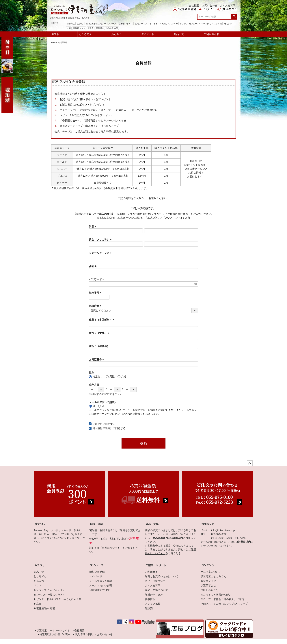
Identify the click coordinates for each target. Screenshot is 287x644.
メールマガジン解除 (101, 585)
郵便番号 (96, 293)
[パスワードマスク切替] (195, 284)
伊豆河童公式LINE (100, 590)
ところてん (85, 34)
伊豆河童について (211, 572)
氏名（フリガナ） (101, 240)
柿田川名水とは (210, 590)
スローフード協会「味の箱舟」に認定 (222, 599)
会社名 (93, 266)
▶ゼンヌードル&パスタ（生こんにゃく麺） (59, 599)
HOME (54, 42)
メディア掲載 (153, 604)
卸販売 (149, 608)
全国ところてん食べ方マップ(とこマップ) (224, 604)
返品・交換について (156, 590)
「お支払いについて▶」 (58, 538)
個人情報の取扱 (84, 634)
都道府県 (96, 306)
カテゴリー (41, 565)
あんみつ (116, 34)
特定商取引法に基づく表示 (55, 634)
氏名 (93, 226)
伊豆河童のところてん (213, 576)
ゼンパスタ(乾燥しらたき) (49, 595)
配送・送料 (96, 524)
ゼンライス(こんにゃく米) (49, 590)
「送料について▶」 (111, 548)
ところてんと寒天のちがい (216, 595)
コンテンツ (208, 565)
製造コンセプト (210, 581)
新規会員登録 (97, 572)
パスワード (97, 279)
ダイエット (148, 34)
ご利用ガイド (211, 34)
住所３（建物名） (99, 346)
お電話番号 (97, 359)
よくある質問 (228, 5)
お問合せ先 (208, 524)
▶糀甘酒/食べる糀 (44, 608)
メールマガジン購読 (101, 581)
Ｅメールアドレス (101, 253)
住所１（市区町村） (102, 320)
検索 (234, 17)
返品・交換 (152, 524)
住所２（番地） (100, 333)
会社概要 (194, 5)
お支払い (40, 524)
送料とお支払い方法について (162, 576)
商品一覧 (179, 34)
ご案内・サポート (156, 565)
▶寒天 (38, 604)
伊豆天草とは (208, 585)
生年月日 (94, 385)
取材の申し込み (154, 595)
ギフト (55, 34)
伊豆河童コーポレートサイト (53, 630)
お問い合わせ (210, 5)
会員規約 (97, 424)
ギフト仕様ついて (155, 581)
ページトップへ (250, 463)
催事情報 (150, 599)
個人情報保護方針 (102, 428)
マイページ (96, 565)
